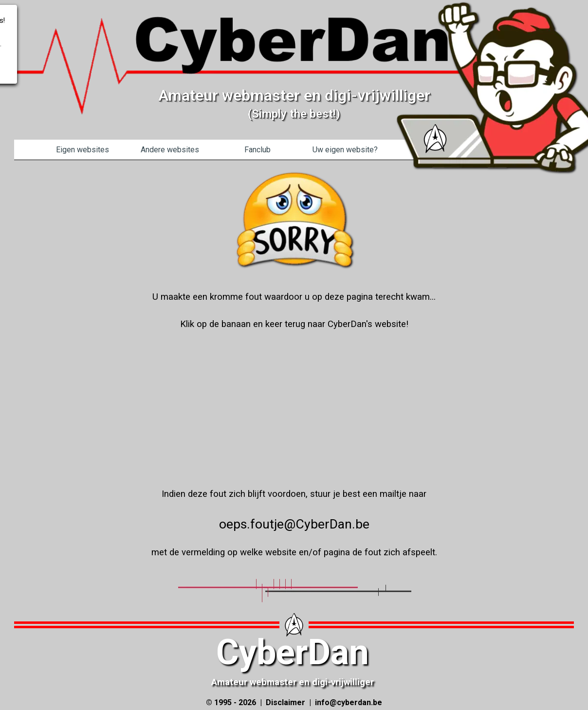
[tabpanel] (294, 160)
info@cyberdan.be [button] (349, 702)
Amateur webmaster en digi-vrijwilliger (293, 682)
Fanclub (257, 150)
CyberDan (293, 652)
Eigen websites (83, 150)
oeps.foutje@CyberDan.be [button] (294, 524)
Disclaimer (285, 702)
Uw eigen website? (345, 150)
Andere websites (170, 150)
